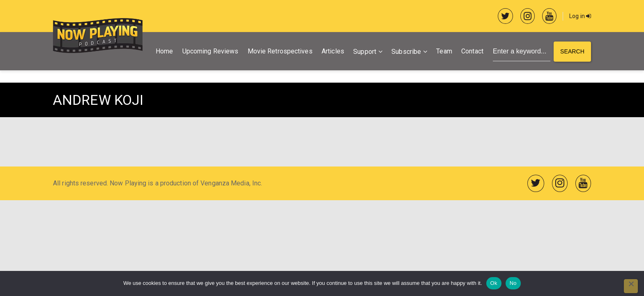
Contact (472, 51)
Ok (494, 283)
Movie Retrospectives (280, 51)
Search (572, 51)
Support (365, 52)
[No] (631, 286)
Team (444, 51)
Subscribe (406, 52)
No (513, 283)
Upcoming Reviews (210, 51)
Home (164, 51)
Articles (333, 51)
